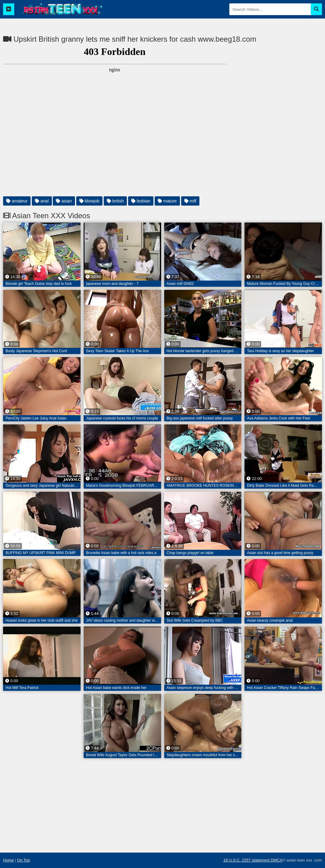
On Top (23, 860)
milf (190, 201)
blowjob (89, 201)
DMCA (277, 860)
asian (64, 201)
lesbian (141, 201)
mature (167, 201)
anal (42, 201)
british (115, 201)
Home (8, 860)
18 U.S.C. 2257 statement (247, 860)
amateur (17, 201)
